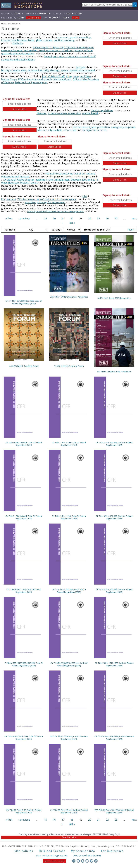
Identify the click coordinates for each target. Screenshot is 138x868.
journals (80, 67)
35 (98, 218)
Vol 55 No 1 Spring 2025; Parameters (114, 298)
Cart (76, 18)
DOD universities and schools (35, 79)
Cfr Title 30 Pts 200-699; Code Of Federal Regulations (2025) (114, 591)
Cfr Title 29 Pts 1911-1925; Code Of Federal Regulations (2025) (114, 664)
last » (72, 223)
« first (9, 218)
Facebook (74, 861)
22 (107, 820)
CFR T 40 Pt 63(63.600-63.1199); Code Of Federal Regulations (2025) (24, 302)
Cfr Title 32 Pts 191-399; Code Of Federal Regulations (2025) (114, 517)
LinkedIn (96, 861)
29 (45, 218)
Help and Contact (52, 851)
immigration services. (94, 130)
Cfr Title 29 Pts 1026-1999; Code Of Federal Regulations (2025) (24, 738)
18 (72, 820)
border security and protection (92, 127)
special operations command (78, 70)
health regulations (102, 110)
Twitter (78, 861)
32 (72, 218)
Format (9, 230)
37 (116, 218)
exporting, (85, 37)
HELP (66, 18)
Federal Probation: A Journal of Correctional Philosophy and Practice (49, 175)
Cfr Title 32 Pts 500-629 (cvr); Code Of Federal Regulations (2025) (69, 591)
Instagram (83, 861)
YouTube (87, 861)
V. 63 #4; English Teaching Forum (69, 366)
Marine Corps (9, 79)
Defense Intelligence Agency (31, 82)
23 (116, 820)
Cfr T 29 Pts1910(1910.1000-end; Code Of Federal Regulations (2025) (69, 664)
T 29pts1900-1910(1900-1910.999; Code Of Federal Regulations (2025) (24, 664)
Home (4, 23)
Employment (9, 199)
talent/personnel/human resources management (55, 211)
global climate (44, 40)
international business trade (18, 40)
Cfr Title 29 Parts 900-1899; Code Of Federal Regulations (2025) (114, 738)
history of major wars (14, 70)
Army (69, 76)
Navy (76, 76)
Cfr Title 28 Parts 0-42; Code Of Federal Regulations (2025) (24, 811)
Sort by (56, 230)
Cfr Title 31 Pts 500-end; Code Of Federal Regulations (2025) (24, 517)
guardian (30, 202)
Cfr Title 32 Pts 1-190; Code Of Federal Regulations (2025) (69, 517)
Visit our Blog (55, 861)
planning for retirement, (51, 202)
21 (98, 820)
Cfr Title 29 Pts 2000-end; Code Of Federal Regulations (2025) (69, 738)
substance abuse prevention (64, 113)
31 (63, 218)
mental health (90, 113)
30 (54, 218)
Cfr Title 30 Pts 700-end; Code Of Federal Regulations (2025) (24, 444)
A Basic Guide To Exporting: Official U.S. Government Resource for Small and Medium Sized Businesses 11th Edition (48, 49)
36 (107, 218)
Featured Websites (88, 855)
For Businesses (112, 851)
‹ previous (24, 218)
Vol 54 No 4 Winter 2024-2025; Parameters (69, 297)
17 (63, 820)
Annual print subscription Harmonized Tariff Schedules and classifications (48, 58)
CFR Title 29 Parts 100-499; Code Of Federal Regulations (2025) (114, 811)
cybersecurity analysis (49, 130)
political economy (64, 40)
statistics (18, 43)
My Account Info (83, 851)
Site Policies (24, 851)
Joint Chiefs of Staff (53, 76)
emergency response (123, 127)
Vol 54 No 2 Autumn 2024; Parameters (114, 372)
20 (90, 820)
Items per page (94, 230)
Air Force (86, 76)
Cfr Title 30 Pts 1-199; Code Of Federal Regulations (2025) (24, 591)
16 (54, 820)
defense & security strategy (44, 70)
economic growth (68, 37)
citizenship (70, 130)
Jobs (84, 196)
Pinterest (91, 861)
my (52, 18)
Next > (132, 230)
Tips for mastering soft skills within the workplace (47, 199)
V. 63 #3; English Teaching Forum (24, 366)
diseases (41, 113)
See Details (69, 837)
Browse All (12, 13)
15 (45, 820)
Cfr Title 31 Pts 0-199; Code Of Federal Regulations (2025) (69, 444)
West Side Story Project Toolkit (20, 183)
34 (90, 218)
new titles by (22, 18)
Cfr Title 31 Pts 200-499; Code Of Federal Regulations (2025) (114, 444)
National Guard (62, 79)
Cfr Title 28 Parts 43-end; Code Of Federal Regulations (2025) (69, 811)
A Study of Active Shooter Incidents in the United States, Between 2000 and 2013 (51, 180)
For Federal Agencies (52, 855)
